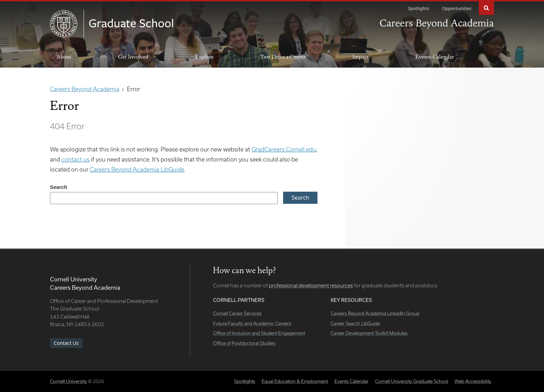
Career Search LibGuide (355, 323)
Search (486, 7)
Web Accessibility (473, 381)
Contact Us (66, 343)
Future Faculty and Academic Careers (252, 323)
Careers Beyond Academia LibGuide (137, 169)
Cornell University (69, 381)
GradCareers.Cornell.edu (284, 149)
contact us (75, 159)
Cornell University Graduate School (412, 381)
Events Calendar (435, 57)
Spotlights (419, 8)
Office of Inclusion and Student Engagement (259, 333)
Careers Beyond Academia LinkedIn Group (375, 313)
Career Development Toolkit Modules (369, 333)
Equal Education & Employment (295, 381)
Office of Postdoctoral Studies (244, 343)
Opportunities (457, 8)
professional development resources (311, 285)
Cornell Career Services (237, 313)
